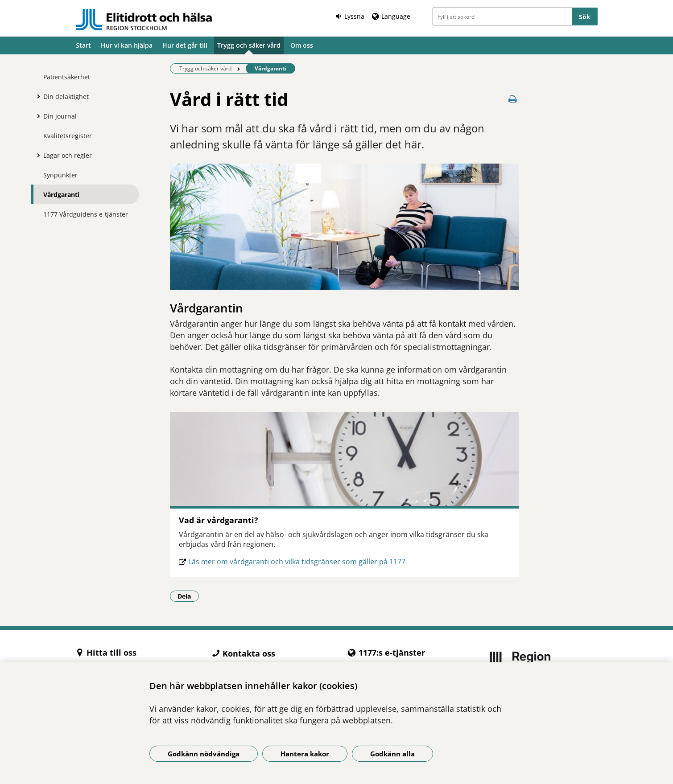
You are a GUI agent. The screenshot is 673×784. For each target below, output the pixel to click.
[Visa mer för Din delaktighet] (37, 96)
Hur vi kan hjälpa (127, 45)
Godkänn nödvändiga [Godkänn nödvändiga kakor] (204, 754)
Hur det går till (185, 45)
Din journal (60, 116)
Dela (188, 596)
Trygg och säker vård (249, 45)
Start (83, 45)
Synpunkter (60, 175)
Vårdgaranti (61, 195)
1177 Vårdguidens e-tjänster (86, 214)
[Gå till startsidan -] (144, 20)
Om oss (302, 45)
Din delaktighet (66, 96)
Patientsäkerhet (67, 77)
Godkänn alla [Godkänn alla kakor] (392, 754)
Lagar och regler (68, 155)
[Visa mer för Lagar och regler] (37, 155)
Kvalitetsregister (68, 136)
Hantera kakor (305, 754)
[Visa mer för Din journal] (37, 116)
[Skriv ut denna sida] (512, 99)
